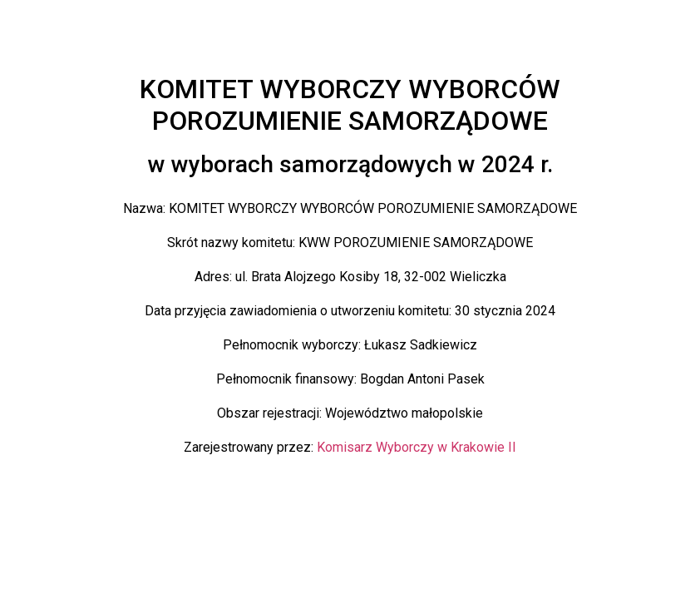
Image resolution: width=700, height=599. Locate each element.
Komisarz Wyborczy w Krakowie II (417, 447)
